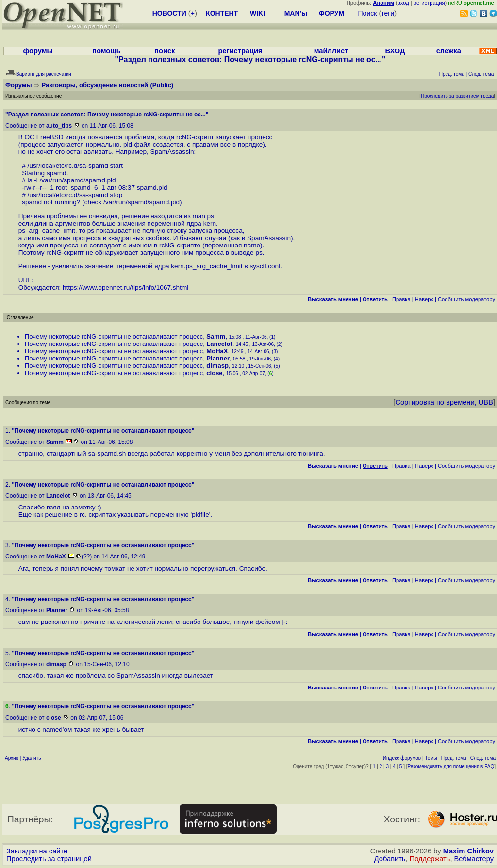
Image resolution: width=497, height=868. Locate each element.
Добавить (390, 859)
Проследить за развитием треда (457, 96)
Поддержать (430, 859)
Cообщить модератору (466, 299)
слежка (449, 51)
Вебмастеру (474, 859)
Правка (401, 299)
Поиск (368, 13)
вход (403, 3)
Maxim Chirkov (468, 851)
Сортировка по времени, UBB (444, 402)
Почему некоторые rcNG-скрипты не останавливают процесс (114, 336)
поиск (165, 51)
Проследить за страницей (49, 859)
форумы (38, 51)
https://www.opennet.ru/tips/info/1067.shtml (125, 287)
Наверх (424, 299)
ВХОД (395, 51)
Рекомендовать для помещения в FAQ (451, 766)
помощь (107, 51)
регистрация (429, 3)
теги (388, 13)
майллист (331, 51)
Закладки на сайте (37, 851)
